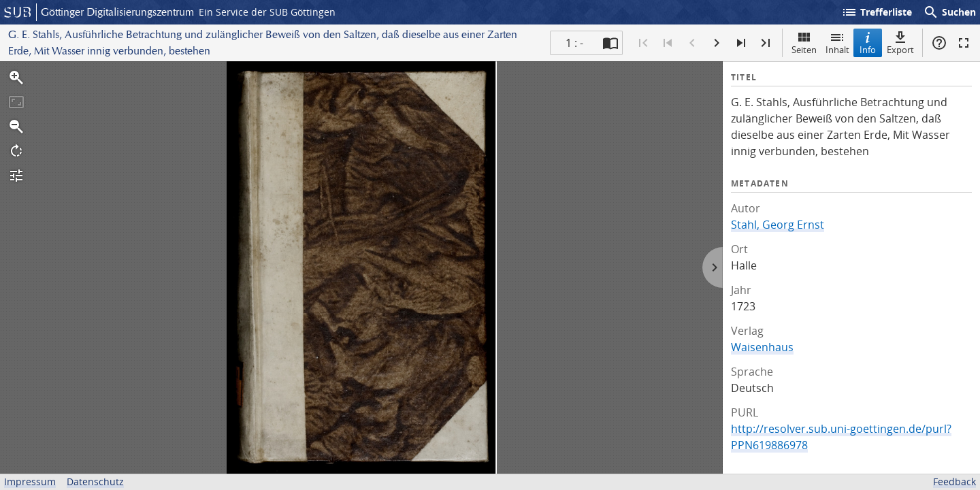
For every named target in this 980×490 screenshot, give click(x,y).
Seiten (804, 43)
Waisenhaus (762, 347)
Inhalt (837, 43)
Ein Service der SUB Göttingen (267, 12)
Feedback (954, 481)
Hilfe (939, 43)
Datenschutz (95, 481)
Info (868, 43)
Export (900, 43)
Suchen (949, 12)
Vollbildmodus (964, 43)
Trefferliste (877, 12)
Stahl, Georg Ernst (778, 225)
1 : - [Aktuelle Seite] (574, 43)
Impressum (30, 481)
